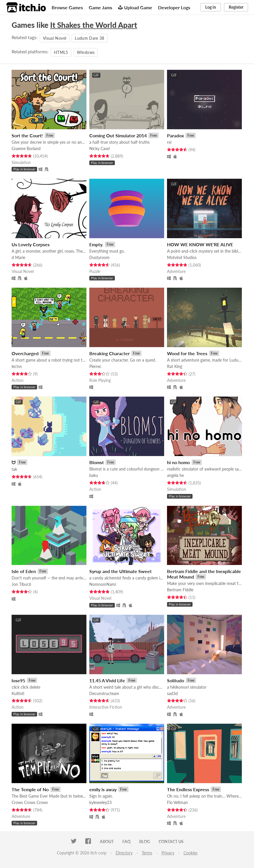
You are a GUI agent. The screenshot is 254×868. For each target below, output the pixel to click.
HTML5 (61, 52)
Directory (124, 853)
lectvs (17, 366)
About (107, 841)
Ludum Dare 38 (90, 38)
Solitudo (176, 680)
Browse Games (67, 7)
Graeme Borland (26, 148)
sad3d (172, 693)
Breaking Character (109, 353)
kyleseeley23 (100, 802)
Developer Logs (174, 7)
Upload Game (135, 7)
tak (14, 469)
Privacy (168, 853)
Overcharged (25, 353)
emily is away (103, 789)
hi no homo (178, 462)
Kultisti (18, 693)
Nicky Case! (100, 148)
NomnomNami (103, 584)
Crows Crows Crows (30, 802)
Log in (211, 7)
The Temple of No (30, 789)
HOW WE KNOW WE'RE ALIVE (200, 244)
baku (94, 475)
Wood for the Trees (187, 353)
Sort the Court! (27, 135)
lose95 (18, 680)
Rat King (175, 366)
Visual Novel (55, 38)
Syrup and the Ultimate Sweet (120, 571)
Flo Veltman (177, 802)
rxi (169, 142)
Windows (86, 52)
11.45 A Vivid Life (107, 680)
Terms (147, 853)
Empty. (96, 244)
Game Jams (100, 7)
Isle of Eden (24, 571)
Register (236, 7)
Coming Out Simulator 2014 (118, 135)
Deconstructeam (104, 693)
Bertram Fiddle (180, 590)
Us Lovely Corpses (31, 244)
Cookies (190, 853)
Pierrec (95, 366)
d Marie (18, 257)
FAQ (126, 841)
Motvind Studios (182, 257)
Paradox (175, 135)
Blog (145, 841)
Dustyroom (99, 257)
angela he (175, 475)
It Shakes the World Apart (94, 25)
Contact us (171, 841)
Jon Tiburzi (21, 584)
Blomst (97, 462)
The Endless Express (188, 789)
